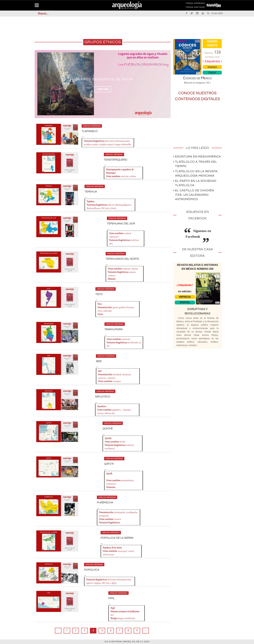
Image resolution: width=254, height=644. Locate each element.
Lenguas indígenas (92, 126)
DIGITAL (185, 302)
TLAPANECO (89, 131)
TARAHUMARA (113, 329)
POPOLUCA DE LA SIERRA (116, 538)
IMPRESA (185, 297)
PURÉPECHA (105, 503)
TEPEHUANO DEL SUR (120, 224)
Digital (212, 73)
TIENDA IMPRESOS (195, 4)
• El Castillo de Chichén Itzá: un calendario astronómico (194, 195)
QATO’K (109, 464)
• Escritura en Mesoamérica (197, 157)
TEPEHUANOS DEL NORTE (121, 259)
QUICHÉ (107, 429)
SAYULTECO (102, 397)
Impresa (212, 67)
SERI (99, 361)
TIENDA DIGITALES (195, 8)
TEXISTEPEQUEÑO (115, 160)
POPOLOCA (91, 570)
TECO (99, 294)
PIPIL (111, 598)
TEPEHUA (90, 192)
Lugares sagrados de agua (103, 79)
